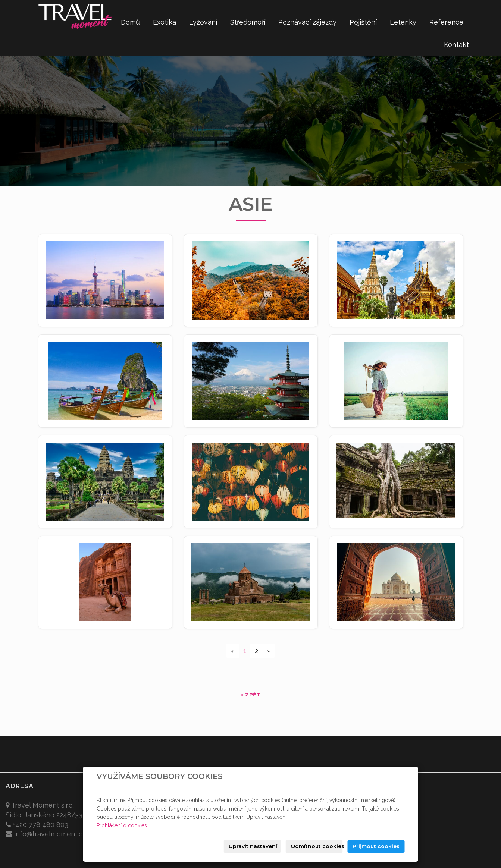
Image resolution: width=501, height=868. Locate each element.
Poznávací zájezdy (307, 22)
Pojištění (363, 22)
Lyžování (203, 22)
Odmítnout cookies (317, 846)
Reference (446, 22)
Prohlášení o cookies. (122, 825)
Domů (130, 22)
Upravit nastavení (253, 846)
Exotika (165, 22)
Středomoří (248, 22)
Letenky (403, 22)
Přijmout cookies (376, 846)
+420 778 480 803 (40, 825)
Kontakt (456, 45)
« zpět (250, 695)
